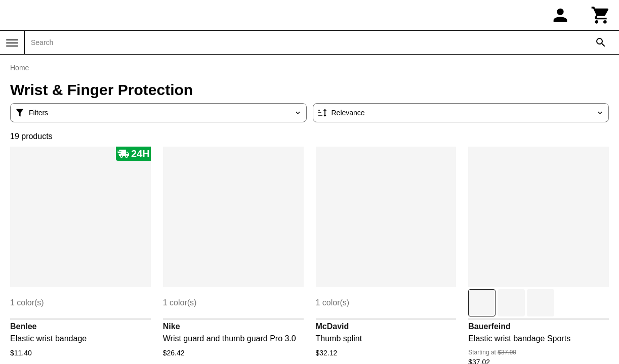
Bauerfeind (489, 326)
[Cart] (601, 15)
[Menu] (12, 43)
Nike (172, 326)
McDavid (333, 326)
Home (19, 68)
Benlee (23, 326)
